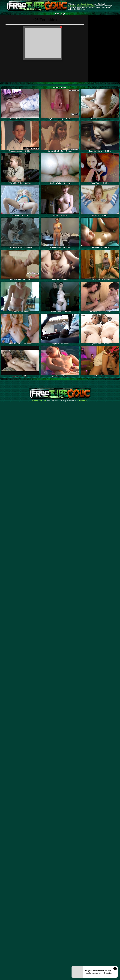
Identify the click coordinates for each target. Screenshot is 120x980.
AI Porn (93, 6)
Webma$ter (83, 401)
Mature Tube (72, 6)
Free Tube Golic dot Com (84, 4)
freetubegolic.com (39, 401)
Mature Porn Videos (83, 6)
